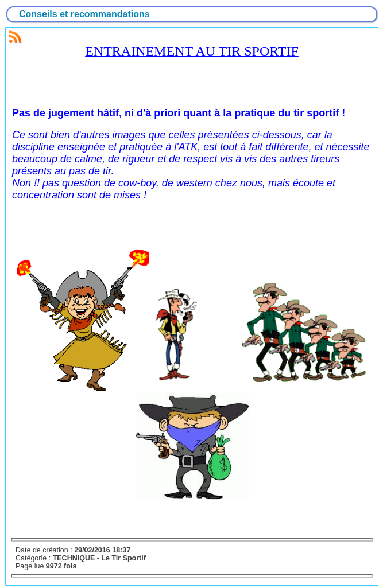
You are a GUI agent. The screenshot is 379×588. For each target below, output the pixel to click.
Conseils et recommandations (84, 14)
